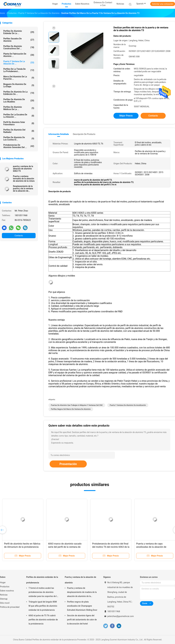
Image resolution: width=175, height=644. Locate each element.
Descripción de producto (84, 134)
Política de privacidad (10, 607)
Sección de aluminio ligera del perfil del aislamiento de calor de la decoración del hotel (82, 620)
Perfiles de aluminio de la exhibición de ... (19, 93)
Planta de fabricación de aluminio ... (19, 55)
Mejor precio (126, 116)
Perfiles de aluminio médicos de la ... (19, 108)
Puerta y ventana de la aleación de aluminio (80, 580)
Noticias (4, 595)
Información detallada (59, 134)
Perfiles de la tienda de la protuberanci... (19, 70)
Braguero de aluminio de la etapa (19, 85)
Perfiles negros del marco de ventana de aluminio (71, 409)
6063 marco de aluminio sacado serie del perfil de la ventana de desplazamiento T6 (65, 547)
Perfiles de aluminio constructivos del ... (19, 47)
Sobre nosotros (7, 591)
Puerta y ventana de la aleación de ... (19, 63)
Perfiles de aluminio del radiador (19, 131)
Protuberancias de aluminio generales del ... (19, 146)
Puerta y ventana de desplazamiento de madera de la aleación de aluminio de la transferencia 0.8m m (82, 593)
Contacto (19, 236)
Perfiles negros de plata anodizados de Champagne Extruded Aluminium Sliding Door (82, 606)
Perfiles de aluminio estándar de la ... (19, 32)
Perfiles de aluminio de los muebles (19, 101)
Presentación (68, 464)
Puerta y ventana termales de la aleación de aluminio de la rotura (24, 179)
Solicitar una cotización (163, 4)
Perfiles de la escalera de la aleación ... (19, 116)
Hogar (3, 582)
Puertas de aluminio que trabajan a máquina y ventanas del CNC (77, 405)
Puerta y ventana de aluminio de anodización (128, 405)
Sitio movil (5, 603)
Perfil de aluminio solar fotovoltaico (19, 123)
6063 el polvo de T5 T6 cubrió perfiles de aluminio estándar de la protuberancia (43, 620)
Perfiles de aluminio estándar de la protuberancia (42, 580)
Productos (5, 587)
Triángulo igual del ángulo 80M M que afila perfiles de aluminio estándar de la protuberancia (43, 606)
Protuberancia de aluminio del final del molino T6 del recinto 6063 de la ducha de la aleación (111, 547)
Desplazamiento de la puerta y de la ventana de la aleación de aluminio (23, 189)
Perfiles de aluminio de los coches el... (19, 139)
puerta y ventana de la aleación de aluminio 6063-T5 (23, 169)
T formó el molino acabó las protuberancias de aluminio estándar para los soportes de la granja (43, 593)
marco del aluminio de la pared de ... (19, 78)
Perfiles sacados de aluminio (19, 40)
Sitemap (4, 599)
